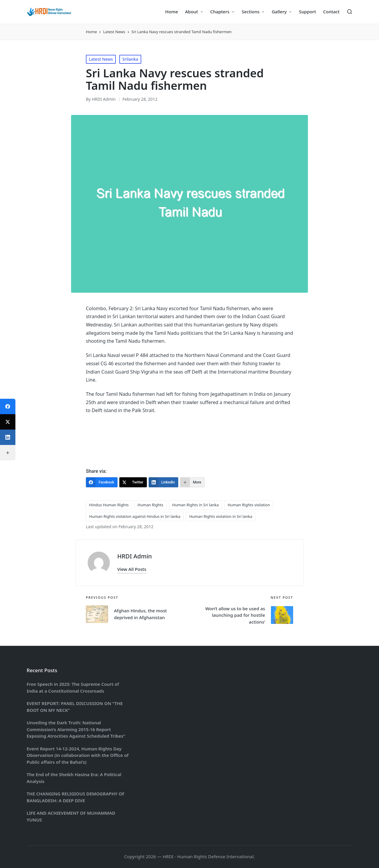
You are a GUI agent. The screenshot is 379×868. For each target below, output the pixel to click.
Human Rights (151, 505)
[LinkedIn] (164, 482)
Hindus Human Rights (109, 505)
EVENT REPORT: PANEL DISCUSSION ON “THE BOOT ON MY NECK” (75, 707)
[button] (132, 569)
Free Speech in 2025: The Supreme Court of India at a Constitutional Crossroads (73, 687)
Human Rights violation (249, 505)
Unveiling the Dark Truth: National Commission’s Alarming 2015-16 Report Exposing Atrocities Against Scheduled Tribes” (76, 729)
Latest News (101, 59)
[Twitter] (133, 482)
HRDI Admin (135, 556)
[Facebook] (102, 482)
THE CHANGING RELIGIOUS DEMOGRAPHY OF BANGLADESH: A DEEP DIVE (76, 797)
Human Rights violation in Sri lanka (221, 516)
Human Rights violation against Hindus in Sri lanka (135, 516)
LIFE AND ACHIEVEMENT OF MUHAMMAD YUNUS (71, 816)
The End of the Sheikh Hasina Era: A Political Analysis (74, 778)
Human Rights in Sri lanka (196, 505)
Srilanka (130, 59)
